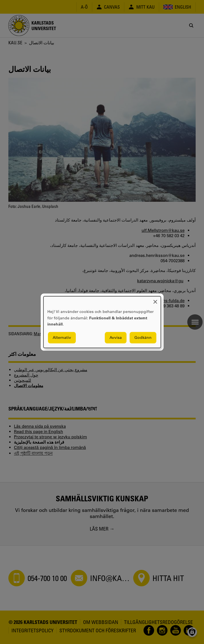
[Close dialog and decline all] (155, 300)
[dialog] (102, 322)
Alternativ (62, 337)
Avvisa (116, 337)
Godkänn (143, 337)
